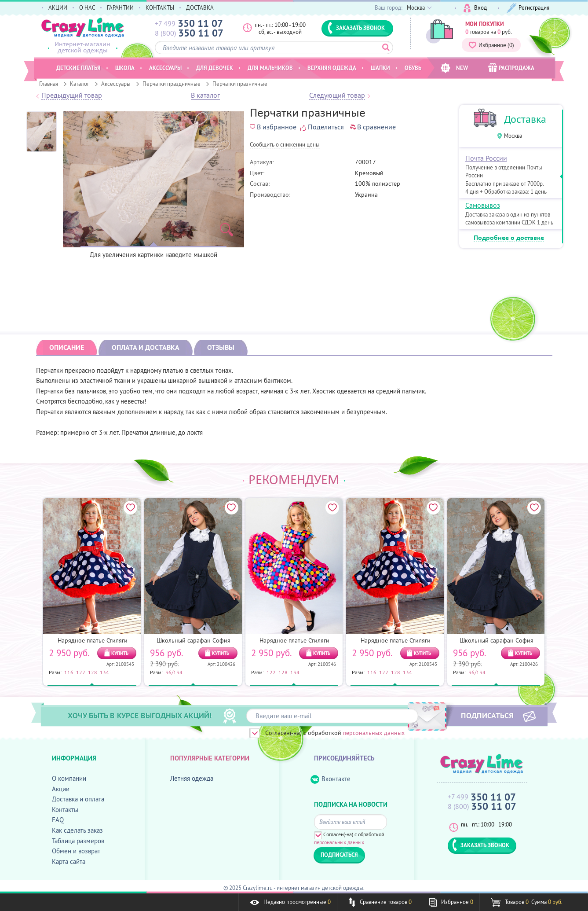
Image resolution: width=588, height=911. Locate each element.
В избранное (273, 127)
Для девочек (215, 68)
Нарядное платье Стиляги (93, 640)
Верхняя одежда (332, 68)
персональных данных (374, 733)
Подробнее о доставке (509, 238)
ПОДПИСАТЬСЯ (487, 715)
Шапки (380, 68)
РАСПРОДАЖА (511, 68)
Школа (125, 68)
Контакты (65, 810)
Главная (49, 84)
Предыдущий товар (72, 96)
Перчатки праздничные (172, 84)
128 (93, 672)
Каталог (80, 84)
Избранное (491, 45)
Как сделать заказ (77, 830)
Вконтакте (331, 779)
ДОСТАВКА (200, 7)
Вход (475, 8)
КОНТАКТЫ (160, 7)
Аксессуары (116, 84)
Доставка (525, 119)
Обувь (413, 68)
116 (69, 672)
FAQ (58, 820)
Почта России (486, 158)
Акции (61, 789)
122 (81, 672)
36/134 (174, 672)
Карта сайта (69, 861)
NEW (454, 68)
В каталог (205, 96)
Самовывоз (483, 205)
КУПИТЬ (120, 653)
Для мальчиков (270, 68)
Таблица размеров (78, 841)
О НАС (87, 7)
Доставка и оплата (78, 799)
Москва (513, 136)
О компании (69, 778)
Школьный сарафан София (194, 640)
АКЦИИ (58, 7)
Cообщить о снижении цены (285, 145)
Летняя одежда (192, 778)
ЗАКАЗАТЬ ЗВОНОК (356, 28)
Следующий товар (337, 96)
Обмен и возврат (76, 851)
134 (104, 672)
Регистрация (528, 8)
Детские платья (79, 68)
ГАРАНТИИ (120, 7)
